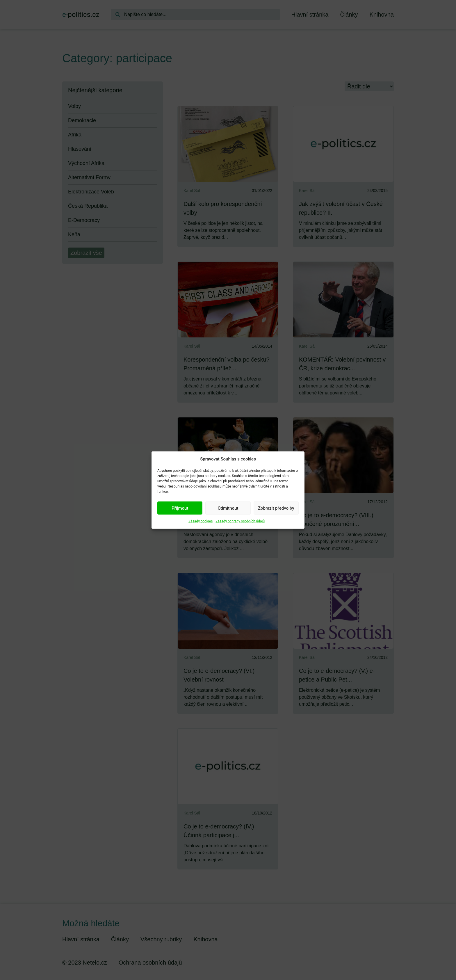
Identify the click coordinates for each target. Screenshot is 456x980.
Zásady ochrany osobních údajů (240, 521)
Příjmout (180, 508)
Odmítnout (228, 508)
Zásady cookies (201, 521)
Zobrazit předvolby (276, 508)
